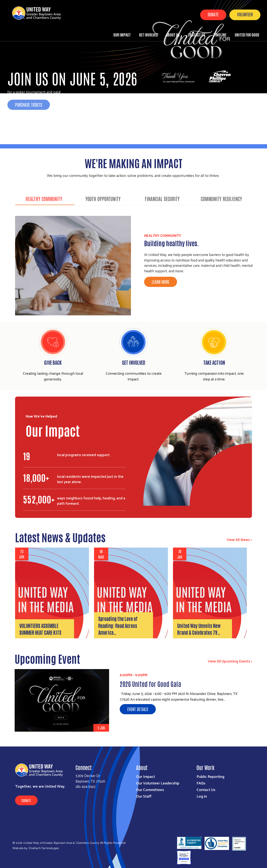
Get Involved (148, 35)
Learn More (161, 282)
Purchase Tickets (29, 105)
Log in (202, 796)
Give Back (53, 362)
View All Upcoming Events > (230, 661)
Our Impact (122, 35)
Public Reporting (210, 776)
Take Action (214, 362)
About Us (173, 35)
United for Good (247, 35)
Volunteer (245, 14)
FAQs (201, 783)
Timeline (220, 35)
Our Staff (144, 796)
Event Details (138, 709)
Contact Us (196, 35)
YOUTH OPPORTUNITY (103, 198)
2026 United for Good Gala (150, 684)
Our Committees (150, 789)
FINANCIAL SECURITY (162, 198)
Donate (213, 14)
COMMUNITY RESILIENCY (221, 198)
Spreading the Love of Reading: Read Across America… (118, 625)
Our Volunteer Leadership (158, 783)
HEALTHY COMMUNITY (44, 198)
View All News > (239, 540)
